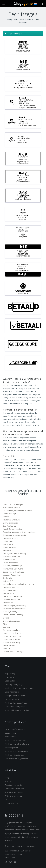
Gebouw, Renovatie (11, 599)
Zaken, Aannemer (10, 563)
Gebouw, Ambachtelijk (12, 566)
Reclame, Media (10, 602)
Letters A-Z (8, 581)
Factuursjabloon (12, 748)
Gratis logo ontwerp (13, 699)
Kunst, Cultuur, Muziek (12, 529)
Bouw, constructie (11, 523)
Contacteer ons (11, 803)
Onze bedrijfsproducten (15, 729)
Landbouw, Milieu (10, 590)
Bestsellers (8, 550)
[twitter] (11, 863)
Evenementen (9, 560)
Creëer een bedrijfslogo (15, 706)
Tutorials (9, 781)
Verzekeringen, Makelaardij (14, 606)
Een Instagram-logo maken (16, 759)
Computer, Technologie (13, 504)
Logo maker (10, 681)
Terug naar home (23, 4)
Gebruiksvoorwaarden (14, 789)
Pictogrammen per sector (16, 695)
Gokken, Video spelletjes (13, 651)
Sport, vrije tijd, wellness (13, 572)
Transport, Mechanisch (13, 596)
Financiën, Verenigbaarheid (14, 609)
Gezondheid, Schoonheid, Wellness (18, 511)
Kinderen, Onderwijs (12, 520)
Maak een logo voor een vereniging (20, 688)
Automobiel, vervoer (12, 507)
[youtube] (15, 863)
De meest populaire (11, 630)
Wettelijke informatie (14, 792)
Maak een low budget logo (16, 703)
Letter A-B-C (8, 544)
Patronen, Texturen (11, 556)
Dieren (6, 517)
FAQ (7, 800)
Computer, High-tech (12, 633)
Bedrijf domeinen (12, 692)
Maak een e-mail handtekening (18, 744)
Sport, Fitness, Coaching (13, 615)
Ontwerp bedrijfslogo (14, 684)
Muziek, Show (9, 593)
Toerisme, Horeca (11, 587)
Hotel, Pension (9, 547)
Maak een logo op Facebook (17, 751)
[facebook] (6, 863)
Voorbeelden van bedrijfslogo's (18, 710)
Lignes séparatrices (11, 621)
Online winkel (9, 541)
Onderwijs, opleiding (12, 639)
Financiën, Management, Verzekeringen (20, 532)
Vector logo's (10, 733)
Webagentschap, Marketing (15, 553)
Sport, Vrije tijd (9, 514)
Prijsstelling (10, 673)
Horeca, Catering (10, 612)
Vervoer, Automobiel (12, 575)
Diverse (6, 648)
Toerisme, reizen (10, 538)
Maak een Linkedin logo (15, 755)
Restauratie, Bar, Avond (13, 569)
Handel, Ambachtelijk (12, 642)
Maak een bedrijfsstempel (16, 740)
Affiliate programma (13, 796)
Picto (5, 624)
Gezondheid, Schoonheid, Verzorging (19, 584)
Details (6, 618)
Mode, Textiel (9, 645)
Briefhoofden (10, 737)
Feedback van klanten (14, 785)
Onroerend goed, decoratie (15, 535)
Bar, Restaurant (10, 526)
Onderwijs (7, 578)
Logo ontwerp (11, 677)
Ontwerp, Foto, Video (12, 636)
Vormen (6, 627)
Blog (7, 778)
